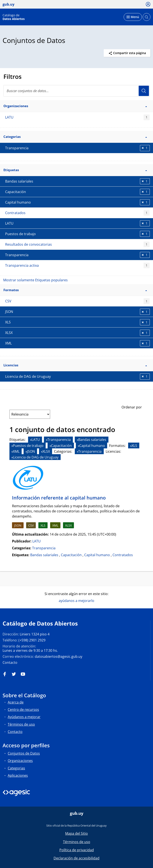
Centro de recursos (23, 710)
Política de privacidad (77, 850)
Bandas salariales (44, 555)
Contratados (77, 213)
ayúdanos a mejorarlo (76, 601)
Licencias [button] (75, 365)
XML (55, 525)
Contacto (10, 662)
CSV (77, 301)
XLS (43, 525)
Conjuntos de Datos (24, 753)
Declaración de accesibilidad (76, 858)
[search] (76, 91)
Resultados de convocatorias (77, 244)
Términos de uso (21, 724)
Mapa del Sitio (76, 833)
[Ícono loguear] (148, 4)
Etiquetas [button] (75, 170)
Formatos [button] (75, 290)
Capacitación (71, 555)
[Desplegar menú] (133, 17)
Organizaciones (20, 761)
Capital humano (97, 555)
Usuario (144, 91)
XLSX (68, 525)
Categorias (16, 768)
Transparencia (44, 548)
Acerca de (16, 702)
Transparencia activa (77, 266)
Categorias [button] (75, 137)
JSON (18, 525)
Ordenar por (132, 407)
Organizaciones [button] (75, 106)
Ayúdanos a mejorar (24, 717)
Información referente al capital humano (59, 498)
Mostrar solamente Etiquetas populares (35, 280)
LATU (77, 117)
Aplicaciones (18, 775)
